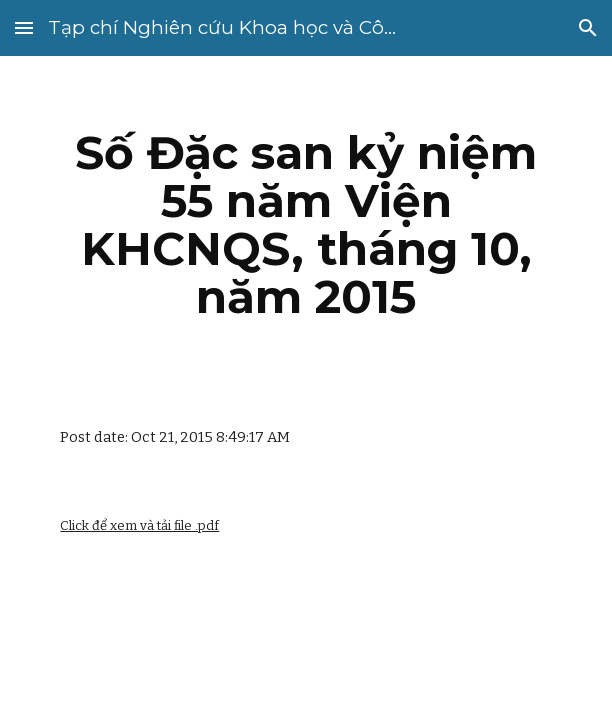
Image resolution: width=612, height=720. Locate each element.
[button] (24, 27)
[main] (305, 225)
